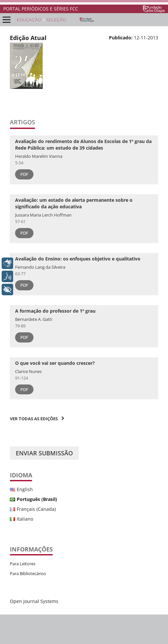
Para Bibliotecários (28, 573)
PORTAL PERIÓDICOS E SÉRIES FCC (41, 9)
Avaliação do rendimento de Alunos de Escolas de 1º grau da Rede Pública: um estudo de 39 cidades (83, 145)
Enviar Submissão (44, 453)
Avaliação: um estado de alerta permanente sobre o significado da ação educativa (74, 203)
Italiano (25, 519)
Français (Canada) (36, 509)
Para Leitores (23, 564)
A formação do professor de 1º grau (55, 311)
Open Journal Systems (34, 601)
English (25, 489)
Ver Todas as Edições (34, 419)
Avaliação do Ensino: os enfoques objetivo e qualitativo (78, 259)
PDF (24, 174)
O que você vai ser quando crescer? (55, 363)
